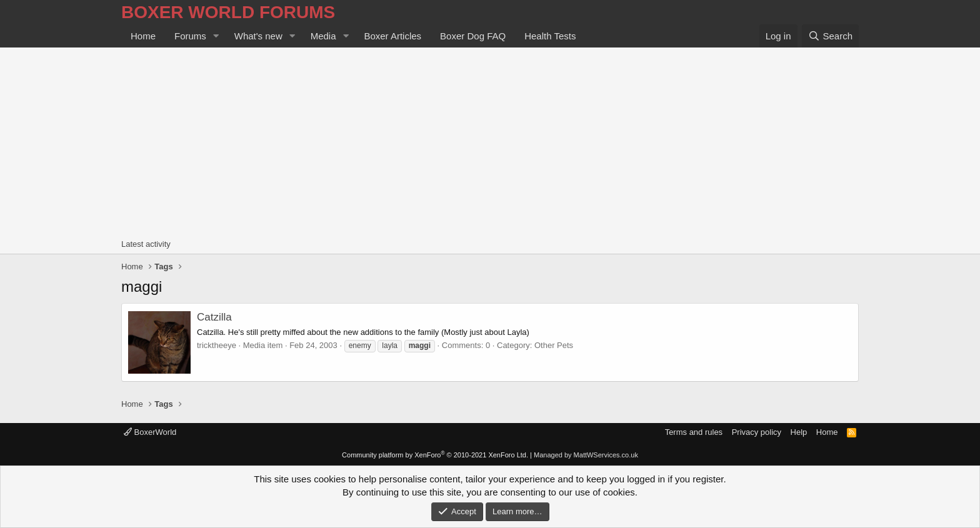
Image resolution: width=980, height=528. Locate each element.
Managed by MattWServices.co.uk (586, 455)
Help (799, 432)
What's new (258, 36)
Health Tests (550, 36)
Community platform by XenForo (435, 455)
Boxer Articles (392, 36)
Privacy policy (757, 432)
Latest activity (146, 244)
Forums (190, 36)
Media (323, 36)
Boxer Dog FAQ (473, 36)
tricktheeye (217, 345)
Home (143, 36)
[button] (216, 36)
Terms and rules (694, 432)
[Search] (830, 36)
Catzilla (214, 317)
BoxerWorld (150, 432)
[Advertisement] (490, 141)
